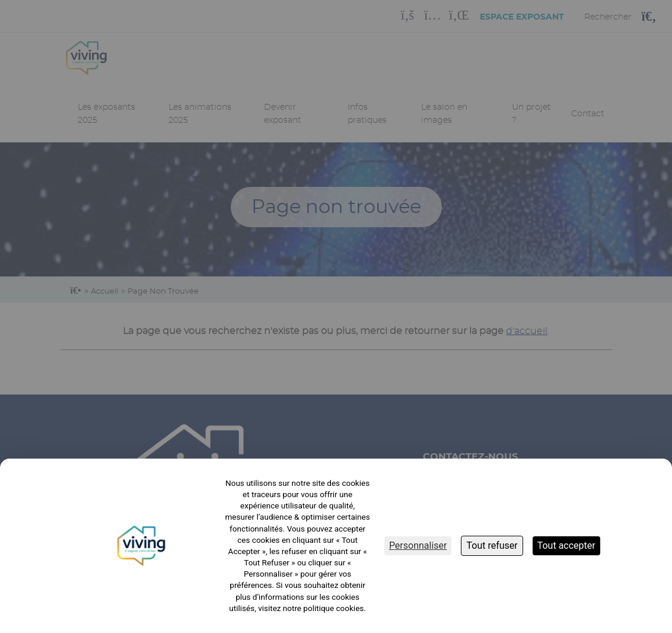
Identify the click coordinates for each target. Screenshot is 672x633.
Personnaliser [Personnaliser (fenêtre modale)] (418, 545)
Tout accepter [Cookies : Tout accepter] (566, 545)
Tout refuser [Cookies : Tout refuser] (492, 545)
